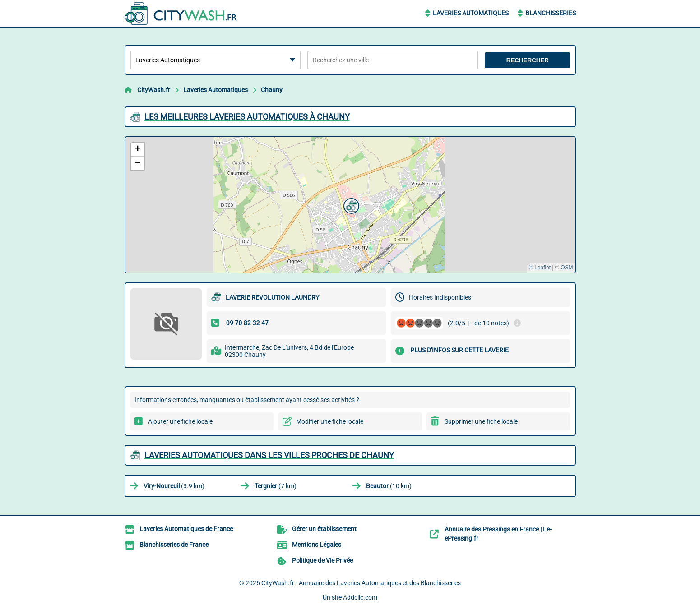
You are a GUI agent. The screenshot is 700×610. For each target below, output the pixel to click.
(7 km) (276, 486)
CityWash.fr (154, 90)
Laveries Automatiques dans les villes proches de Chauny (269, 455)
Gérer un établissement (324, 529)
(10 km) (389, 486)
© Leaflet (540, 268)
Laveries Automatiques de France (186, 529)
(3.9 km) (174, 486)
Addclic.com (360, 597)
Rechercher (528, 60)
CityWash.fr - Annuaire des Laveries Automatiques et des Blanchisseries (361, 583)
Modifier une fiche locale (330, 421)
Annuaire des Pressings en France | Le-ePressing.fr (498, 534)
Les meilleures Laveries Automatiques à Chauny (247, 117)
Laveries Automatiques (471, 13)
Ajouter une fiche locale (180, 421)
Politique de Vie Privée (322, 560)
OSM (567, 268)
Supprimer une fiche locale (481, 421)
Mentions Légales (317, 545)
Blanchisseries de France (174, 545)
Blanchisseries (551, 13)
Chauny (272, 90)
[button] (350, 205)
